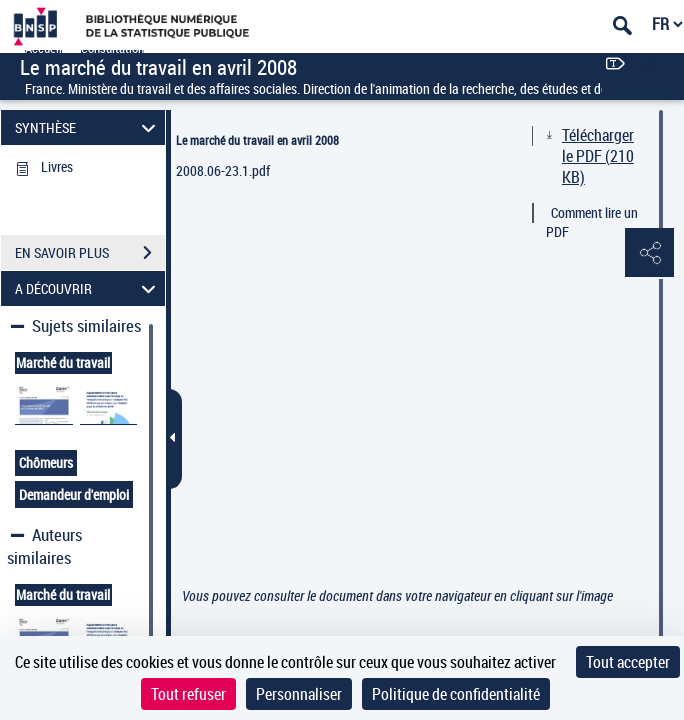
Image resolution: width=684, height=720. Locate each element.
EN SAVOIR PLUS (90, 253)
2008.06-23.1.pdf (223, 170)
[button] (649, 254)
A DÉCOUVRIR (88, 288)
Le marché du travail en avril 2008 (257, 140)
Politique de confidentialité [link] (456, 694)
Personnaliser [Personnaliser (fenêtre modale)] (299, 694)
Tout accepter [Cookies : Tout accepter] (628, 662)
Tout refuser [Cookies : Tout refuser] (188, 694)
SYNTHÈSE (88, 127)
